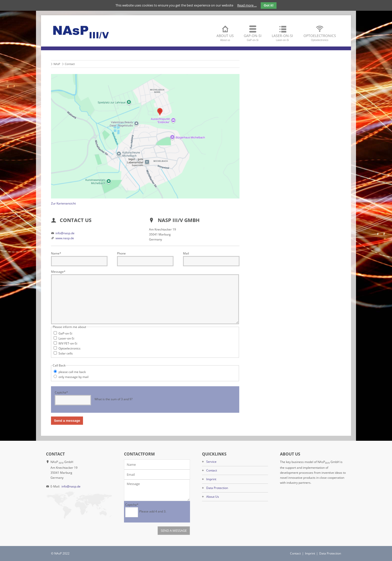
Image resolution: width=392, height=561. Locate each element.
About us (225, 37)
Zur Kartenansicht (63, 203)
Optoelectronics (320, 37)
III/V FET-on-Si (68, 343)
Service (211, 462)
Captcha (61, 392)
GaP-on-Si (253, 37)
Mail (186, 253)
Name (56, 253)
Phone (121, 253)
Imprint (211, 479)
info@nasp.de (65, 233)
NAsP (57, 64)
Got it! (269, 5)
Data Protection (217, 488)
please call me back (72, 372)
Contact (212, 470)
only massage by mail (73, 377)
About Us (213, 497)
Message (58, 271)
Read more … (247, 5)
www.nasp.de (65, 238)
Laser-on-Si (282, 37)
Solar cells (66, 353)
